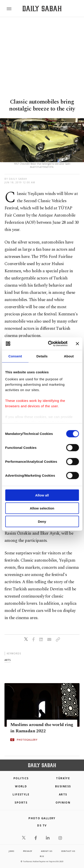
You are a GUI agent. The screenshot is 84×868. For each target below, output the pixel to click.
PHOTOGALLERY (27, 740)
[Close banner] (77, 344)
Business (63, 786)
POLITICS (21, 778)
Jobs (11, 851)
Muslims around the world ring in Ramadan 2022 (42, 728)
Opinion (63, 803)
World (21, 786)
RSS (42, 856)
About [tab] (69, 356)
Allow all (42, 495)
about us (47, 851)
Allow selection (42, 508)
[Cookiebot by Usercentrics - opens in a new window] (50, 344)
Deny (42, 521)
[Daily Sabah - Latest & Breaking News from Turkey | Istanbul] (42, 9)
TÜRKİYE (63, 778)
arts (8, 660)
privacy (28, 851)
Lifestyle (21, 794)
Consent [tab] (15, 356)
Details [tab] (42, 356)
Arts (63, 794)
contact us (68, 851)
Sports (21, 803)
